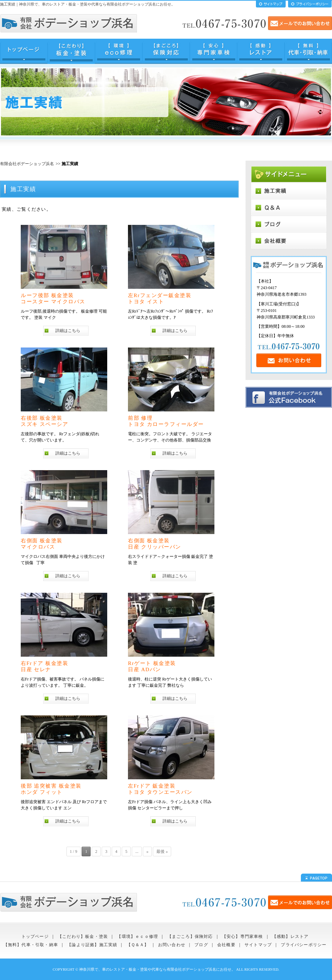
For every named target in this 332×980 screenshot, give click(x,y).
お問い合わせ (172, 945)
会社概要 (226, 945)
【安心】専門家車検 (243, 936)
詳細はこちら (68, 331)
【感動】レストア (290, 936)
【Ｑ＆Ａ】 (138, 945)
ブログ (201, 945)
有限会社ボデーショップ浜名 (27, 164)
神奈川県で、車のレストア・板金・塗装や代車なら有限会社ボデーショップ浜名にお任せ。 (157, 969)
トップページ (35, 936)
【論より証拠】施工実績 (92, 945)
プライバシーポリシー (304, 945)
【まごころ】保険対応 (190, 936)
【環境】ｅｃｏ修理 (137, 936)
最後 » (162, 851)
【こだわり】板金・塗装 (83, 936)
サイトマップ (258, 945)
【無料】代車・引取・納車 (31, 945)
